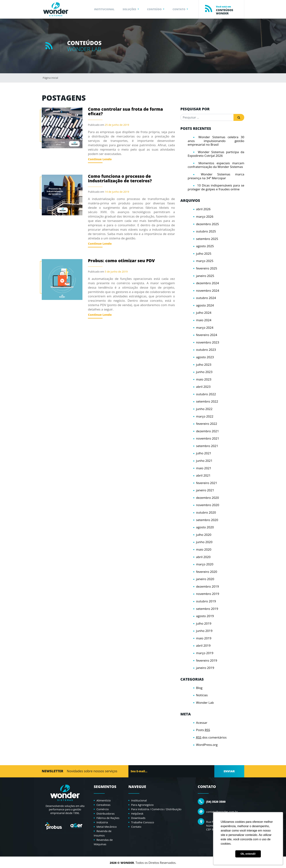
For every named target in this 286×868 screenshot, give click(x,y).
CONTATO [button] (179, 9)
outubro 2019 (206, 601)
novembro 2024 (208, 291)
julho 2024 (204, 313)
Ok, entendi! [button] (248, 854)
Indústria (102, 822)
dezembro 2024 (207, 283)
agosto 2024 (205, 305)
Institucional (139, 800)
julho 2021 (204, 453)
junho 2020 (204, 542)
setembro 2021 (207, 446)
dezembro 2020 (207, 498)
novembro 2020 (208, 505)
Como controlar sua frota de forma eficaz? (125, 111)
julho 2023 (204, 365)
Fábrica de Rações (108, 818)
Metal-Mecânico (107, 827)
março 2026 (205, 216)
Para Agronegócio (142, 805)
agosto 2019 (205, 616)
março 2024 (205, 328)
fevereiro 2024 (207, 335)
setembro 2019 (207, 609)
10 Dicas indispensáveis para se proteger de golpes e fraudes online (216, 187)
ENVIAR (229, 771)
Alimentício (104, 800)
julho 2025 (204, 254)
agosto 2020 (205, 527)
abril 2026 (203, 209)
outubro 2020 (206, 512)
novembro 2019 (208, 594)
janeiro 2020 (205, 579)
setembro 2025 (207, 239)
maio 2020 (204, 549)
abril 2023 (203, 387)
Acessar (202, 723)
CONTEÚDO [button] (155, 9)
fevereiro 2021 (207, 483)
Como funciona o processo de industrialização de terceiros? (120, 178)
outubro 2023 (206, 350)
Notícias (202, 695)
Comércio (103, 809)
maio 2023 (204, 379)
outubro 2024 (206, 298)
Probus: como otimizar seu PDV (121, 261)
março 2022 (205, 416)
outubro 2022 (206, 394)
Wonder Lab (205, 703)
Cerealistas (103, 805)
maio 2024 (204, 320)
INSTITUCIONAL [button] (104, 9)
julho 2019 (204, 623)
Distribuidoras (106, 813)
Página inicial (50, 78)
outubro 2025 (206, 231)
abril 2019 (203, 645)
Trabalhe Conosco (143, 822)
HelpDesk (137, 813)
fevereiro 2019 (207, 660)
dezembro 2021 (207, 431)
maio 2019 (204, 638)
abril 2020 (203, 557)
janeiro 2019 (205, 668)
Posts (203, 730)
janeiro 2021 (205, 490)
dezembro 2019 (207, 586)
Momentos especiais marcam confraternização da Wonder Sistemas (216, 165)
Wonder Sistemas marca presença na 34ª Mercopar (216, 176)
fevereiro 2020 (207, 572)
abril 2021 (203, 475)
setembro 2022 (207, 401)
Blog (199, 688)
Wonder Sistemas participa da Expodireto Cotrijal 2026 (216, 154)
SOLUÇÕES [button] (130, 9)
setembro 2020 (207, 520)
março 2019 (205, 653)
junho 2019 (204, 631)
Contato (136, 827)
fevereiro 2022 (207, 424)
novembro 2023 (208, 342)
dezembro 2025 (207, 224)
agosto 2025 (205, 246)
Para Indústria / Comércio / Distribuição (156, 809)
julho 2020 (204, 535)
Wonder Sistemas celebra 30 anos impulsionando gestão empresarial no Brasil (216, 141)
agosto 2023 (205, 357)
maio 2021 (204, 468)
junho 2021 (204, 461)
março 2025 (205, 261)
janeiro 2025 (205, 276)
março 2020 (205, 564)
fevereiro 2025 (207, 268)
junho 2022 (204, 409)
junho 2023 (204, 372)
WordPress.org (207, 745)
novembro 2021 (208, 438)
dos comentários (211, 737)
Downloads (138, 818)
